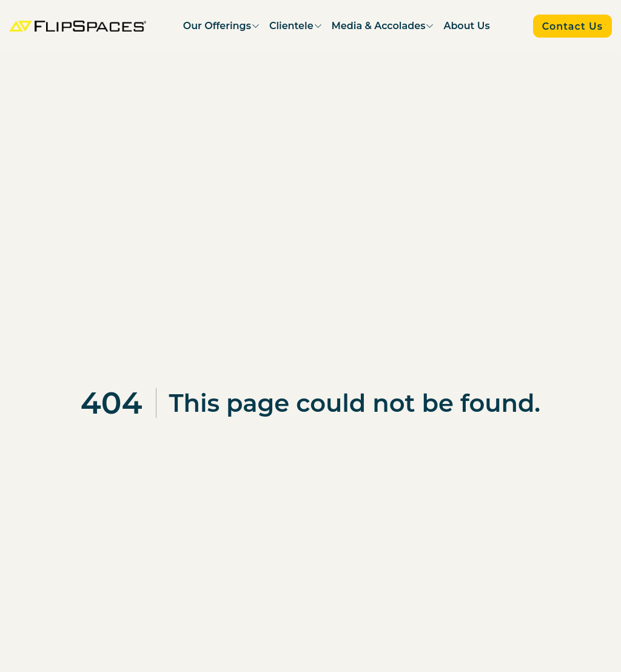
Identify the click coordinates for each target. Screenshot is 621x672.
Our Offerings (217, 26)
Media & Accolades (379, 26)
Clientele (291, 26)
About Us (466, 26)
